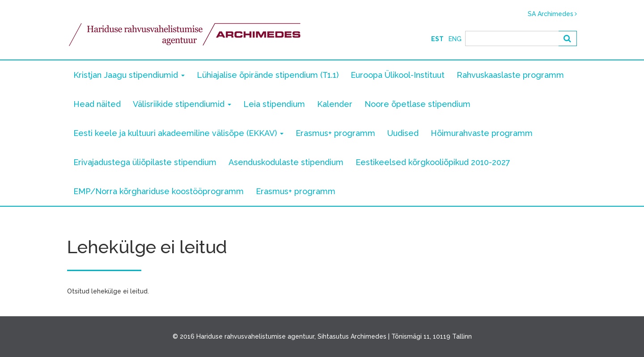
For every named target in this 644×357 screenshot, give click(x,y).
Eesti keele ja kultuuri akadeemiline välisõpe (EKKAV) (178, 133)
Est (437, 39)
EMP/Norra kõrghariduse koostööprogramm (159, 191)
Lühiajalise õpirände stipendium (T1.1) (268, 75)
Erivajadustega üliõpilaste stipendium (145, 162)
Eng (455, 39)
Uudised (403, 133)
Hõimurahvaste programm (482, 133)
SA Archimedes (551, 14)
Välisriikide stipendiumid (182, 104)
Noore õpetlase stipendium (417, 104)
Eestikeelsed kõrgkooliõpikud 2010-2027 (433, 162)
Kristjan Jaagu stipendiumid (129, 75)
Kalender (335, 104)
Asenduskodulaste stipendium (286, 162)
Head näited (97, 104)
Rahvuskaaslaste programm (510, 75)
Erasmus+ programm (335, 133)
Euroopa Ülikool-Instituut (398, 75)
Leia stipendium (274, 104)
